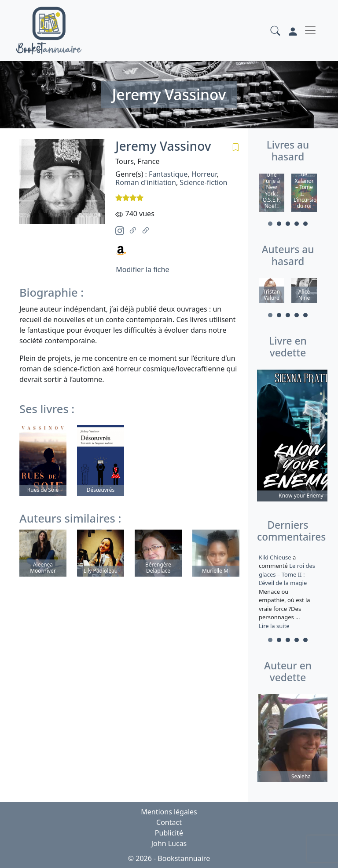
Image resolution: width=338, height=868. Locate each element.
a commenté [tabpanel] (288, 592)
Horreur (204, 174)
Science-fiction (203, 182)
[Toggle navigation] (310, 30)
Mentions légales (169, 812)
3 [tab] (288, 224)
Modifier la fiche (142, 269)
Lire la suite (274, 626)
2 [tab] (279, 224)
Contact (169, 822)
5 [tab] (305, 224)
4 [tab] (297, 224)
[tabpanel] (272, 194)
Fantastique (168, 174)
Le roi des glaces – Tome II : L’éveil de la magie (287, 575)
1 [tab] (270, 224)
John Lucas (169, 843)
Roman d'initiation (146, 182)
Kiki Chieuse (276, 557)
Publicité (169, 833)
